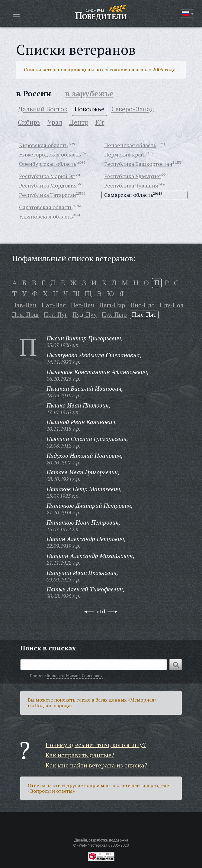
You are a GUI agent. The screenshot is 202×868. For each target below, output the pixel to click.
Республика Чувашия (131, 185)
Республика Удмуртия (133, 176)
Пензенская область (130, 145)
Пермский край (124, 154)
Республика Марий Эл (47, 176)
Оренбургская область (48, 164)
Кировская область (43, 145)
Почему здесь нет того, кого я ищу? (96, 745)
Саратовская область (46, 207)
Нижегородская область (50, 154)
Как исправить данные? (80, 755)
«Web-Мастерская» (93, 845)
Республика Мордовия (48, 185)
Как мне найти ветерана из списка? (96, 765)
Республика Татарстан (48, 195)
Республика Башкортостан (138, 164)
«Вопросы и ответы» (51, 791)
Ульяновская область (46, 216)
